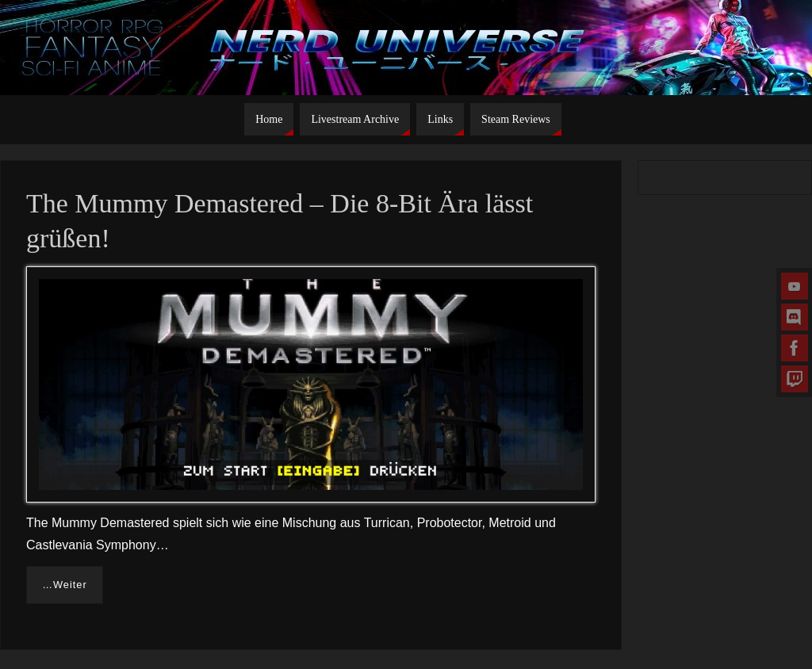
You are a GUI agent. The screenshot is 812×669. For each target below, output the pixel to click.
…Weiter (65, 585)
